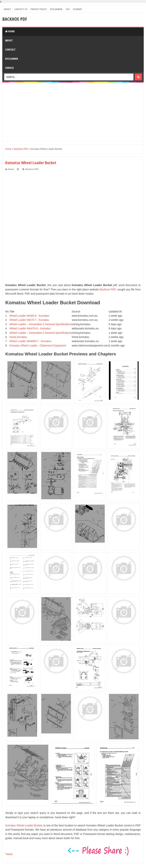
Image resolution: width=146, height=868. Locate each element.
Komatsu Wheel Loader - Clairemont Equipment (38, 346)
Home (10, 31)
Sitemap (77, 9)
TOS (68, 9)
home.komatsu (18, 337)
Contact (10, 50)
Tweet (9, 854)
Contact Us (21, 9)
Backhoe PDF (15, 19)
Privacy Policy (39, 9)
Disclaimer (56, 9)
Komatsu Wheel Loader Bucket (24, 825)
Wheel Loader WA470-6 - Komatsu (30, 328)
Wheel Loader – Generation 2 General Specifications (41, 324)
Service (9, 68)
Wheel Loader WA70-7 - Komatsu (29, 320)
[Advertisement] (73, 112)
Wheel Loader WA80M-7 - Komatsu (30, 341)
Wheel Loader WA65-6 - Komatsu (29, 316)
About (8, 9)
